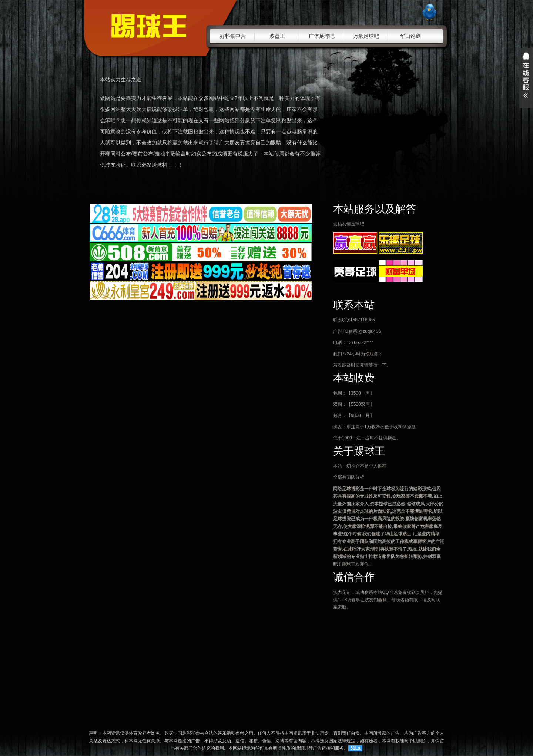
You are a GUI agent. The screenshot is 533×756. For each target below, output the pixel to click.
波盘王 (277, 36)
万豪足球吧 (366, 36)
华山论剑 (410, 36)
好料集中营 (233, 36)
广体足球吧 (322, 36)
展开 (526, 78)
